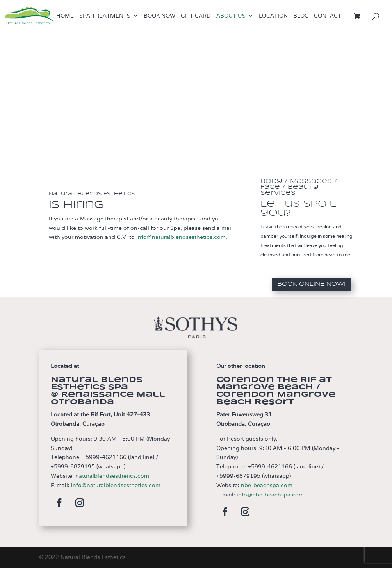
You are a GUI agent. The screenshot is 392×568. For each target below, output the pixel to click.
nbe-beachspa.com (267, 485)
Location (273, 16)
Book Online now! (311, 284)
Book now (159, 16)
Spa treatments (105, 16)
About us (231, 16)
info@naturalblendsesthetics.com (181, 237)
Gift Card (196, 16)
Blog (301, 16)
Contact (328, 16)
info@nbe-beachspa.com (270, 495)
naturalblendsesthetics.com (112, 476)
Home (65, 16)
